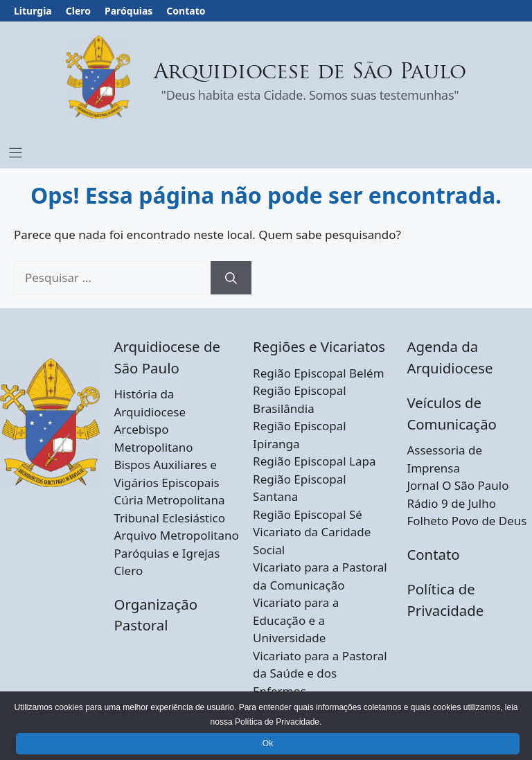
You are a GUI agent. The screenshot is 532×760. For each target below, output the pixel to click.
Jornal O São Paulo (458, 485)
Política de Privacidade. (278, 722)
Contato (186, 11)
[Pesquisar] (231, 278)
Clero (78, 11)
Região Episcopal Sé (308, 514)
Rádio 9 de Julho (451, 503)
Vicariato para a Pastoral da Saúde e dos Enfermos (320, 673)
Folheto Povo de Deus (467, 521)
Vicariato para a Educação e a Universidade (296, 620)
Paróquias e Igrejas (167, 553)
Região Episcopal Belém (318, 373)
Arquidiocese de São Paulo (310, 73)
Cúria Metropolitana (169, 500)
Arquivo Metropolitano (176, 535)
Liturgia (33, 11)
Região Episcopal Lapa (314, 461)
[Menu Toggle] (16, 153)
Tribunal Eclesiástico (169, 518)
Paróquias (128, 11)
